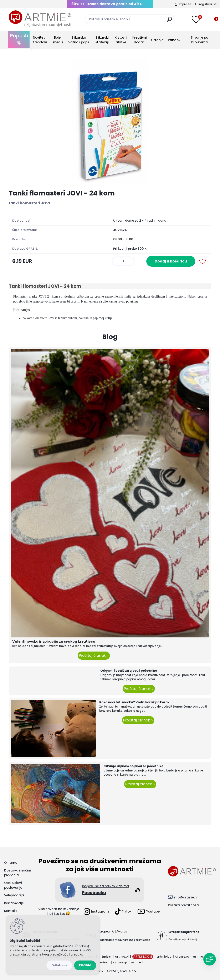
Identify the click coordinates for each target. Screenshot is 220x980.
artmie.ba (164, 957)
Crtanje (157, 40)
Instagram (96, 912)
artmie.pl (122, 957)
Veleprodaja (14, 895)
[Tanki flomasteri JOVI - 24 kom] (110, 121)
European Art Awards (112, 931)
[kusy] (123, 261)
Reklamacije (14, 903)
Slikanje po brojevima (199, 40)
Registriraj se (208, 4)
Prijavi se (185, 4)
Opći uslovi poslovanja (13, 885)
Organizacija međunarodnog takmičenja (124, 940)
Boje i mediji (58, 40)
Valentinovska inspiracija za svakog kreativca (54, 641)
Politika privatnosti (183, 905)
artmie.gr (120, 962)
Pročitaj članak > (94, 655)
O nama (11, 863)
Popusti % (19, 39)
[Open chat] (210, 959)
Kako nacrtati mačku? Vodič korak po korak (134, 702)
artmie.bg (200, 957)
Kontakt (11, 911)
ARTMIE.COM (143, 957)
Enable (85, 965)
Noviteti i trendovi (40, 40)
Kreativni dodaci (140, 40)
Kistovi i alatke (121, 40)
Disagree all (59, 965)
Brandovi (174, 40)
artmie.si (105, 957)
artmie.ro (182, 957)
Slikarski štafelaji (102, 40)
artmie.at (103, 962)
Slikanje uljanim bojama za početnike (133, 766)
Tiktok (123, 912)
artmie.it (137, 962)
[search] (170, 21)
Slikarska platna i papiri (79, 40)
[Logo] (40, 19)
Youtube (149, 911)
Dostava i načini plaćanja (17, 873)
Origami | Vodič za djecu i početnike (129, 671)
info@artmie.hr (186, 897)
